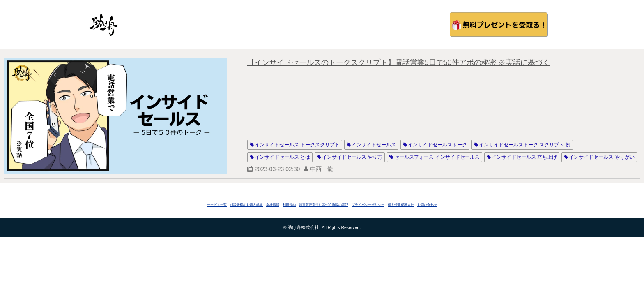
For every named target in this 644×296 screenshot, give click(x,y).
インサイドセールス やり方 (352, 157)
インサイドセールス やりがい (601, 157)
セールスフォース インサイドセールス (437, 157)
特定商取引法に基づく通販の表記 (324, 205)
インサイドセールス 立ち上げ (524, 157)
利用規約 (289, 205)
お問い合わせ (427, 205)
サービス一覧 (217, 205)
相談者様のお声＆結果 (246, 205)
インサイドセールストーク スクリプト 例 (525, 145)
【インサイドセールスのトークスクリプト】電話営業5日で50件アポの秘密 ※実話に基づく (399, 62)
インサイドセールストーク (437, 145)
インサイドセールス (374, 145)
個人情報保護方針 (401, 205)
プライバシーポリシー (368, 205)
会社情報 (273, 205)
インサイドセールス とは (282, 157)
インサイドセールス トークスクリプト (297, 145)
